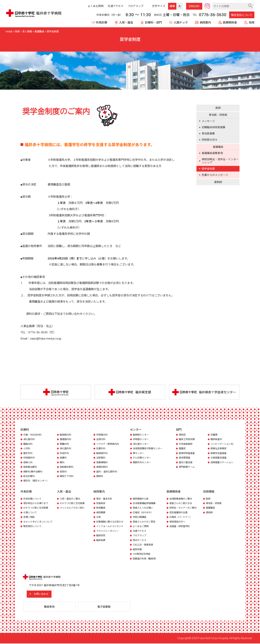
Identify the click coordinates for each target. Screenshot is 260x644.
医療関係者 (230, 23)
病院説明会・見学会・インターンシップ (220, 161)
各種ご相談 (29, 517)
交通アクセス (140, 531)
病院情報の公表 (141, 499)
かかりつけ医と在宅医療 (37, 508)
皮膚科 (63, 458)
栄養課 (214, 435)
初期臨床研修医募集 (214, 127)
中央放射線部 (186, 444)
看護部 (182, 449)
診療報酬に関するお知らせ (111, 522)
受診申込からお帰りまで (37, 503)
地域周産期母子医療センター (149, 449)
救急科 (63, 472)
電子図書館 (105, 607)
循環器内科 (66, 440)
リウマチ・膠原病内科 (108, 444)
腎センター (139, 453)
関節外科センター (143, 463)
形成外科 (65, 453)
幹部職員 (101, 508)
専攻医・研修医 (218, 115)
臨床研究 (101, 536)
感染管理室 (185, 458)
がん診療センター (143, 458)
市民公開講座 (140, 517)
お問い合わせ (44, 594)
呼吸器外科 (29, 458)
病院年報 (138, 550)
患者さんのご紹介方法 (182, 503)
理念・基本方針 (105, 499)
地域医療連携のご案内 (182, 499)
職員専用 (50, 607)
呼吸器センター (141, 440)
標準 (172, 6)
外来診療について (33, 499)
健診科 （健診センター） (37, 481)
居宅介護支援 (186, 463)
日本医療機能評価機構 (145, 503)
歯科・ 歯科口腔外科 (108, 472)
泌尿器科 (101, 458)
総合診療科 (29, 477)
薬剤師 (218, 182)
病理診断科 (102, 467)
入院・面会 (126, 23)
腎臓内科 (65, 444)
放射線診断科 (67, 467)
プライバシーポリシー (108, 531)
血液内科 (101, 440)
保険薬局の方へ (178, 522)
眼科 (62, 463)
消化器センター (141, 444)
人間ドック (181, 23)
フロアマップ (140, 536)
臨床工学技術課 (187, 440)
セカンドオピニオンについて (39, 522)
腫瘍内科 (28, 444)
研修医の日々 (210, 140)
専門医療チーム (187, 467)
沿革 (99, 517)
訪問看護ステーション (223, 463)
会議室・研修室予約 (180, 526)
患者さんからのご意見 (145, 522)
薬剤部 (182, 435)
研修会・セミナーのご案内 (184, 508)
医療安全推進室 (219, 453)
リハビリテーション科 (223, 444)
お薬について (31, 513)
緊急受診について (242, 15)
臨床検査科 (217, 440)
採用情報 (209, 492)
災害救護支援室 (219, 458)
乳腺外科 (101, 449)
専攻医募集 (208, 134)
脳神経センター (141, 435)
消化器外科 (66, 449)
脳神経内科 (66, 435)
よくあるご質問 (141, 526)
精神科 (100, 477)
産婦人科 (28, 463)
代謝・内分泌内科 (33, 435)
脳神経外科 (102, 453)
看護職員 (218, 147)
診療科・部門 (153, 23)
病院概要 (101, 513)
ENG (194, 6)
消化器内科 (29, 440)
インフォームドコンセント (111, 526)
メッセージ (208, 121)
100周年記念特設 (142, 554)
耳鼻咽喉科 (102, 463)
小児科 (27, 449)
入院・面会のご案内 (71, 499)
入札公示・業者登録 (144, 545)
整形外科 (28, 453)
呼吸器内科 (102, 435)
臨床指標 (101, 540)
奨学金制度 (208, 169)
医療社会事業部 (219, 449)
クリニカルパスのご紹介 (73, 508)
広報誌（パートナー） (182, 517)
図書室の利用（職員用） (146, 559)
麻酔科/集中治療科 (34, 472)
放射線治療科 (31, 467)
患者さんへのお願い (144, 508)
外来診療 (102, 23)
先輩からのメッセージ (215, 175)
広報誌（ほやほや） (144, 513)
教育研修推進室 (187, 453)
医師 (218, 108)
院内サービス (140, 540)
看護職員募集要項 (212, 153)
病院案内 (205, 23)
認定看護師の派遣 (179, 513)
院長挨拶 (101, 503)
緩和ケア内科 (67, 477)
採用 (252, 23)
